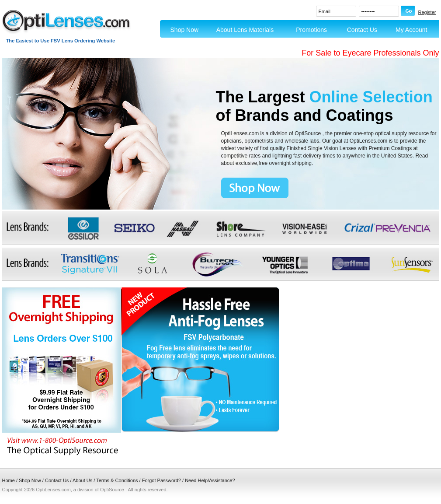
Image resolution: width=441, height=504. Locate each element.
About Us (82, 480)
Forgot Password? (161, 480)
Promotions (311, 30)
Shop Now (185, 30)
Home (9, 480)
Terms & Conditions (117, 480)
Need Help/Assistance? (210, 480)
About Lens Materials (245, 30)
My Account (411, 30)
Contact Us (362, 30)
